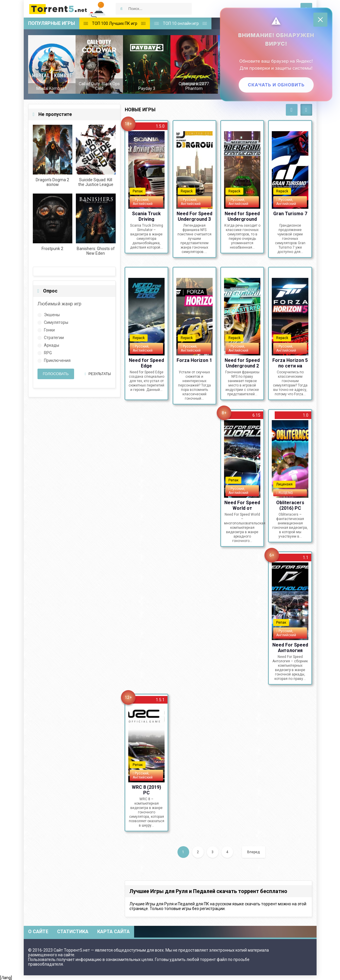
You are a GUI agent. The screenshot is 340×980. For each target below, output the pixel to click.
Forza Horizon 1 (194, 360)
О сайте (38, 932)
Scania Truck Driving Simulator (146, 216)
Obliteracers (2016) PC (290, 505)
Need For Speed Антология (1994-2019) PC (290, 647)
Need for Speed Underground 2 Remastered (242, 363)
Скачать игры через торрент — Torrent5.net (68, 9)
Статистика (73, 932)
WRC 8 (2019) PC (146, 790)
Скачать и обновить (275, 86)
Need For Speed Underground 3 (194, 216)
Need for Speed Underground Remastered (242, 216)
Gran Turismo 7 (290, 214)
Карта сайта (113, 932)
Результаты (98, 374)
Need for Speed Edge (146, 363)
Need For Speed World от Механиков (242, 505)
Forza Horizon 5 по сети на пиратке (290, 363)
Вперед (253, 852)
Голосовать (56, 374)
